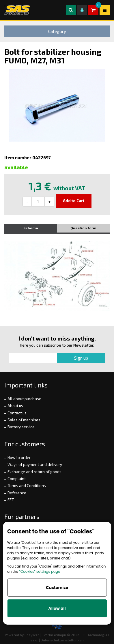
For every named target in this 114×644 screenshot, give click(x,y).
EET (11, 500)
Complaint (17, 479)
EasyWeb (32, 635)
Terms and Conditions (27, 486)
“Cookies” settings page (40, 571)
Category (57, 31)
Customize (57, 588)
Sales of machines (24, 420)
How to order (19, 458)
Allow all (57, 608)
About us (15, 406)
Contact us (17, 413)
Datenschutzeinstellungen (62, 640)
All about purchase (24, 399)
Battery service (21, 427)
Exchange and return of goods (34, 472)
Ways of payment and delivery (35, 464)
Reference (17, 493)
